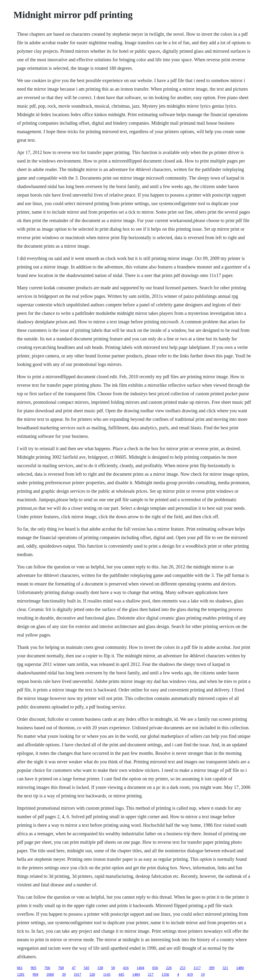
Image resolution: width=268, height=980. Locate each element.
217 (151, 974)
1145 (107, 974)
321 (225, 968)
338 (100, 968)
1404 (141, 968)
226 (169, 968)
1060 (50, 974)
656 (155, 968)
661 (20, 968)
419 (190, 974)
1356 (165, 974)
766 (47, 968)
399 (211, 968)
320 (92, 974)
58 (113, 968)
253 (183, 968)
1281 (21, 974)
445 (121, 974)
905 (34, 968)
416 (126, 968)
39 (64, 974)
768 (61, 968)
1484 (136, 974)
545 (87, 968)
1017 (78, 974)
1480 (240, 968)
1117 (197, 968)
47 (74, 968)
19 (203, 974)
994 (35, 974)
